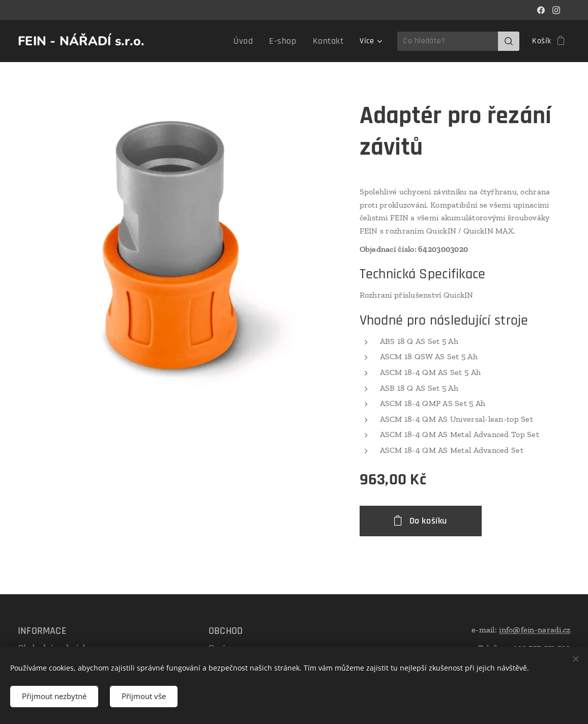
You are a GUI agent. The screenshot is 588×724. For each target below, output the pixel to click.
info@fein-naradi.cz (535, 630)
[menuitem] (183, 41)
